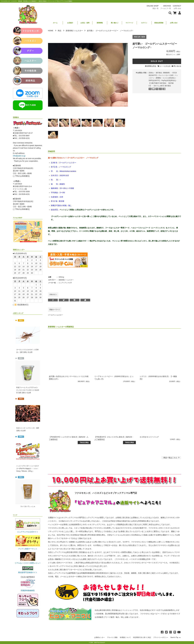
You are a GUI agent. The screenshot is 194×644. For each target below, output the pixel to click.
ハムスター (79, 31)
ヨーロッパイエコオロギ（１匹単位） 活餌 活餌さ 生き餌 (27, 351)
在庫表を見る (151, 66)
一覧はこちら (172, 458)
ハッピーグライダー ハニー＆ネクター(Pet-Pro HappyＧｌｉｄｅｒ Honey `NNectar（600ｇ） (28, 469)
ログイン (144, 23)
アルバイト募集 (112, 637)
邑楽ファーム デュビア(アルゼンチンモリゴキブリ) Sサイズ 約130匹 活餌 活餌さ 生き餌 (28, 390)
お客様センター (99, 637)
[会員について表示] (179, 13)
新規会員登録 (159, 23)
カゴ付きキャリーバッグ (149, 437)
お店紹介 (70, 23)
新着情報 (100, 23)
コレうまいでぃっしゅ (28, 506)
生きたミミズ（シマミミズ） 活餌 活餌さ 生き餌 (28, 429)
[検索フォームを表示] (170, 13)
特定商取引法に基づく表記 (142, 637)
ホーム (55, 23)
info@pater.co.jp (19, 156)
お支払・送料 (85, 23)
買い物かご (115, 23)
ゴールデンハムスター (55, 315)
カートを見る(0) (165, 66)
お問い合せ (174, 23)
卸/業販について (125, 637)
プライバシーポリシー (161, 637)
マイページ (129, 23)
